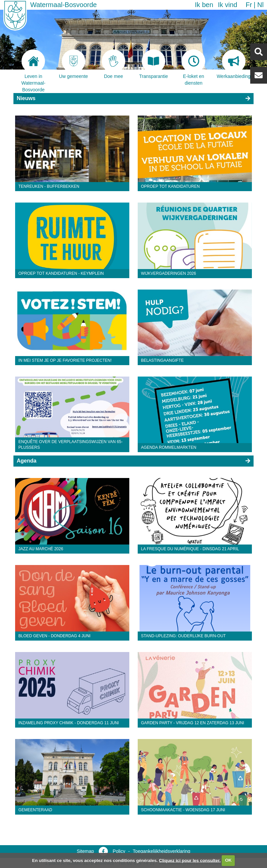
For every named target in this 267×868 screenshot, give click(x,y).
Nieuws (26, 98)
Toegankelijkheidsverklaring (161, 851)
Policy (119, 851)
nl (260, 5)
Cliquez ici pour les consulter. (190, 860)
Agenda (27, 461)
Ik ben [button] (204, 5)
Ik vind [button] (228, 5)
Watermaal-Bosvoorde (63, 5)
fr (249, 5)
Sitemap (85, 851)
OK (228, 860)
